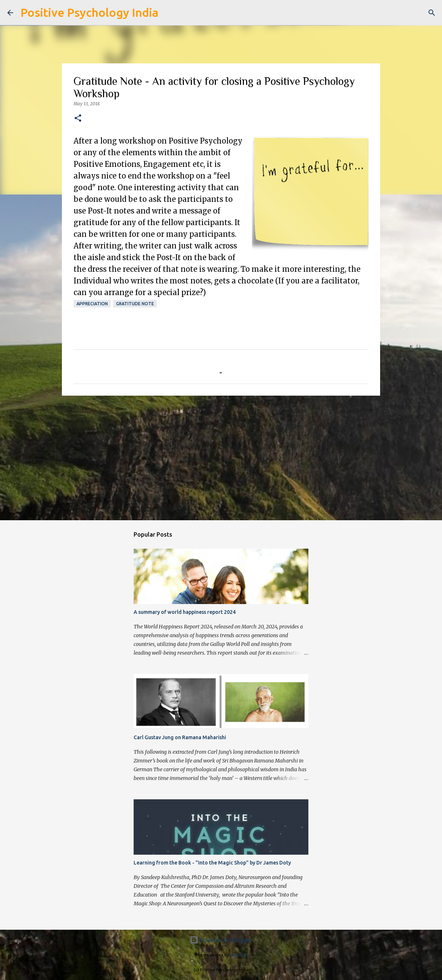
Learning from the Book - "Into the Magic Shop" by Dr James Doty (212, 863)
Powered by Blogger (221, 940)
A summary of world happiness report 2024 (185, 612)
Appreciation (92, 304)
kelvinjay (239, 955)
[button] (78, 119)
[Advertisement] (221, 458)
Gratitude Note (135, 304)
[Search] (169, 13)
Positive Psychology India (89, 12)
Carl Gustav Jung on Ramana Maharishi (180, 737)
